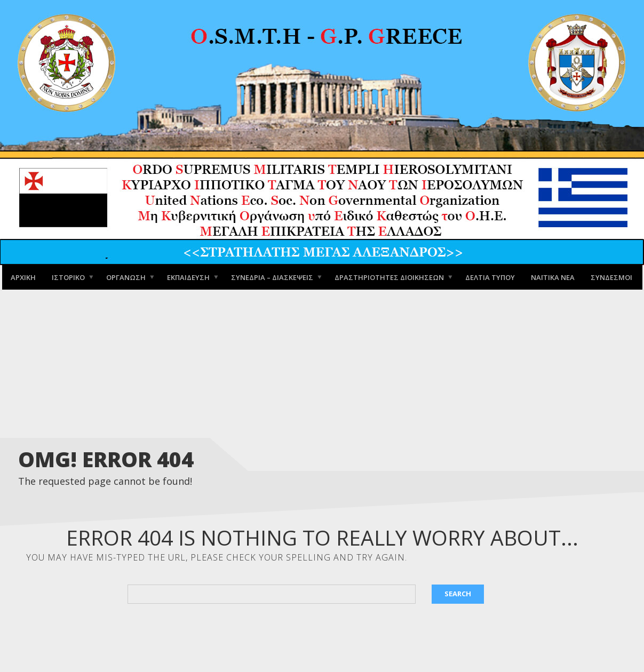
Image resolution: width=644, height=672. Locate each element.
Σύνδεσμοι (611, 277)
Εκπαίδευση (188, 277)
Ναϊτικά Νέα (553, 277)
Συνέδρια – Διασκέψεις (272, 277)
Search (458, 594)
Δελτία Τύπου (490, 277)
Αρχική (23, 277)
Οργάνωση (126, 277)
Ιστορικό (68, 277)
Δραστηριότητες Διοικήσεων (389, 277)
